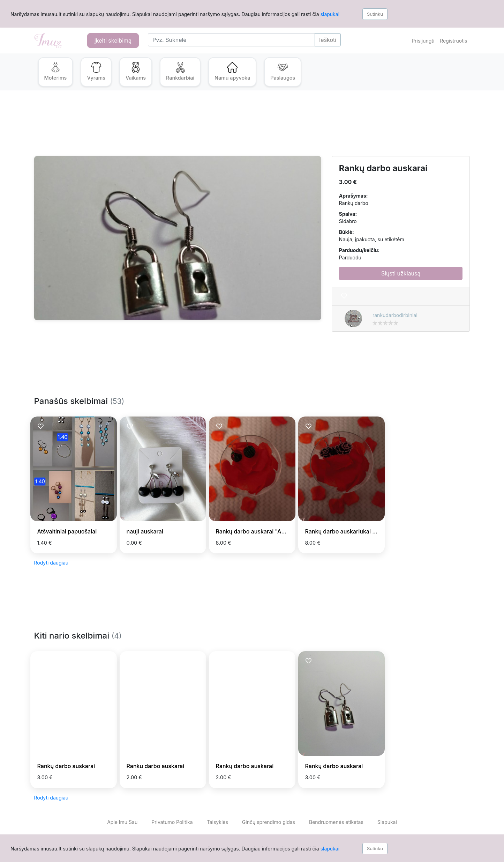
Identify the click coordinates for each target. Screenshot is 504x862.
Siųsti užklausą (401, 273)
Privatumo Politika (172, 822)
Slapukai (387, 822)
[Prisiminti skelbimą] (344, 296)
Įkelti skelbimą (113, 40)
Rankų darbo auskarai (66, 766)
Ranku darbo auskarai (156, 766)
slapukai (330, 14)
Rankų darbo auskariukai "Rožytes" (352, 531)
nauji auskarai (145, 531)
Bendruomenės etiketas (336, 822)
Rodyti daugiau (51, 563)
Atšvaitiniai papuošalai (67, 531)
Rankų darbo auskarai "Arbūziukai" (262, 531)
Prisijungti (423, 41)
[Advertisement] (243, 127)
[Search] (231, 40)
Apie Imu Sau (122, 822)
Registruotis (453, 41)
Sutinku (375, 14)
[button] (56, 72)
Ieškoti (328, 40)
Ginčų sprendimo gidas (269, 822)
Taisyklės (217, 822)
